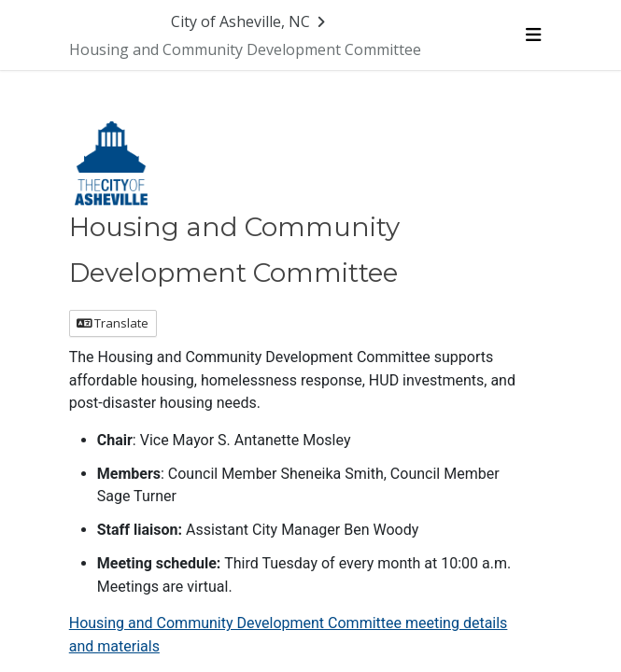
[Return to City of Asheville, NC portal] (250, 21)
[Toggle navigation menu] (534, 35)
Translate (113, 323)
